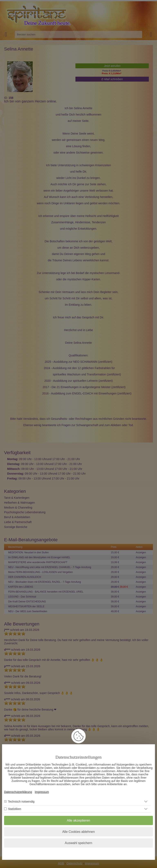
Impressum (42, 792)
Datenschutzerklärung (18, 792)
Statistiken (15, 809)
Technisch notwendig (21, 802)
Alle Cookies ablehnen (78, 832)
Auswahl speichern (78, 843)
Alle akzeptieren (78, 820)
